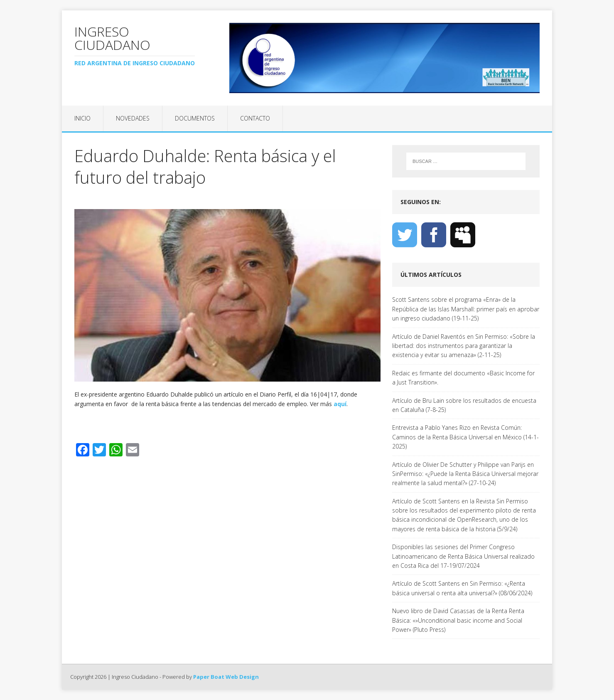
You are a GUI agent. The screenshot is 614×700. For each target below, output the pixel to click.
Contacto (255, 118)
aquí (340, 404)
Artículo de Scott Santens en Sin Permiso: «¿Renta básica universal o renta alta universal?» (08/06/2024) (462, 588)
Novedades (133, 118)
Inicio (82, 118)
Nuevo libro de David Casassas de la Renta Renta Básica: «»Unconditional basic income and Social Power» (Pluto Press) (458, 620)
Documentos (195, 118)
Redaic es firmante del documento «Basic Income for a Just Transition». (463, 378)
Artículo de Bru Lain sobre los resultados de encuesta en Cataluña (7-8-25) (464, 405)
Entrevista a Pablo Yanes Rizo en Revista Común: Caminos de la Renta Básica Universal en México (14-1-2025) (465, 437)
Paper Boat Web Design (226, 677)
